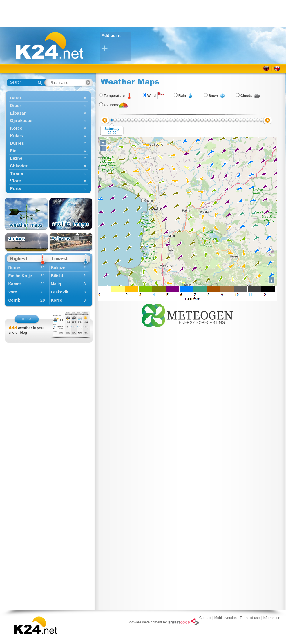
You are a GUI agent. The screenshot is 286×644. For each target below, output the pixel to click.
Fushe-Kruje (20, 276)
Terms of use (250, 618)
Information (271, 618)
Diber (48, 105)
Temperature (114, 96)
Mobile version (226, 618)
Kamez (15, 284)
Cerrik (14, 300)
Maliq (56, 284)
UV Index (111, 105)
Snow (213, 96)
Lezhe (48, 158)
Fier (48, 151)
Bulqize (58, 268)
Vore (13, 292)
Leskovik (59, 292)
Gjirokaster (48, 120)
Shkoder (48, 166)
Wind (152, 96)
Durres (48, 143)
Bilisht (57, 276)
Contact (205, 618)
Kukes (48, 136)
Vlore (48, 181)
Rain (182, 96)
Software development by (163, 622)
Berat (48, 98)
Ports (48, 188)
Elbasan (48, 113)
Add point (116, 43)
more (27, 319)
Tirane (48, 173)
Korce (48, 128)
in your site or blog (27, 330)
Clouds (246, 96)
